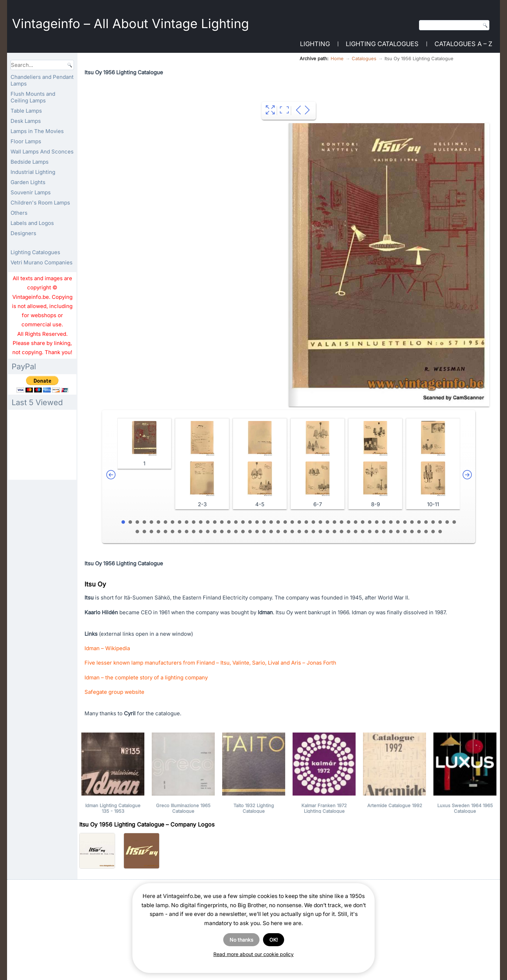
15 (222, 522)
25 (292, 522)
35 (363, 522)
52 (158, 532)
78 (342, 532)
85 (391, 532)
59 (208, 532)
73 (306, 532)
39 (391, 522)
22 (271, 522)
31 (334, 522)
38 (384, 522)
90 (426, 532)
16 (229, 522)
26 (299, 522)
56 (187, 532)
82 (370, 532)
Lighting (315, 44)
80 (356, 532)
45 (433, 522)
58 (201, 532)
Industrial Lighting (33, 172)
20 (257, 522)
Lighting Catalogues (382, 44)
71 (292, 532)
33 (349, 522)
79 (349, 532)
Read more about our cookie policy (254, 954)
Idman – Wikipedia (107, 648)
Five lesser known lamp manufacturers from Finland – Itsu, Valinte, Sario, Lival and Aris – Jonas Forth (210, 663)
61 (222, 532)
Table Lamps (26, 111)
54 (173, 532)
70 (285, 532)
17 (236, 522)
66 (257, 532)
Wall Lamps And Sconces (42, 152)
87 (405, 532)
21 (264, 522)
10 (187, 522)
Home (337, 58)
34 (356, 522)
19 (250, 522)
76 (327, 532)
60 (215, 532)
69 (278, 532)
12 (201, 522)
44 (426, 522)
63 (236, 532)
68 (271, 532)
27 (306, 522)
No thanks (241, 940)
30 (327, 522)
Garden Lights (28, 182)
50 (144, 532)
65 (250, 532)
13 (208, 522)
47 (447, 522)
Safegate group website (114, 692)
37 (377, 522)
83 (377, 532)
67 (264, 532)
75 (320, 532)
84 (384, 532)
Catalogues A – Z (463, 44)
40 (398, 522)
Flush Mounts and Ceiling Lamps (33, 97)
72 (299, 532)
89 (419, 532)
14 (215, 522)
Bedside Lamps (30, 162)
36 (370, 522)
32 (342, 522)
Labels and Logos (32, 223)
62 (229, 532)
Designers (23, 233)
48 (454, 522)
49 (137, 532)
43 (419, 522)
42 (412, 522)
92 (440, 532)
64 (243, 532)
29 (320, 522)
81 (363, 532)
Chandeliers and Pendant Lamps (42, 80)
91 (433, 532)
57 (194, 532)
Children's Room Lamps (40, 203)
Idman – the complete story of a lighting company (146, 677)
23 (278, 522)
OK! (274, 940)
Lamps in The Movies (37, 131)
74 (313, 532)
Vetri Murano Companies (42, 262)
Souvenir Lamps (31, 192)
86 (398, 532)
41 (405, 522)
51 (151, 532)
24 (285, 522)
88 (412, 532)
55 (180, 532)
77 (334, 532)
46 (440, 522)
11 (194, 522)
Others (19, 213)
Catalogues (364, 58)
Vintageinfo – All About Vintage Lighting (130, 24)
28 (313, 522)
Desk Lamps (26, 121)
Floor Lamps (26, 141)
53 (165, 532)
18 (243, 522)
